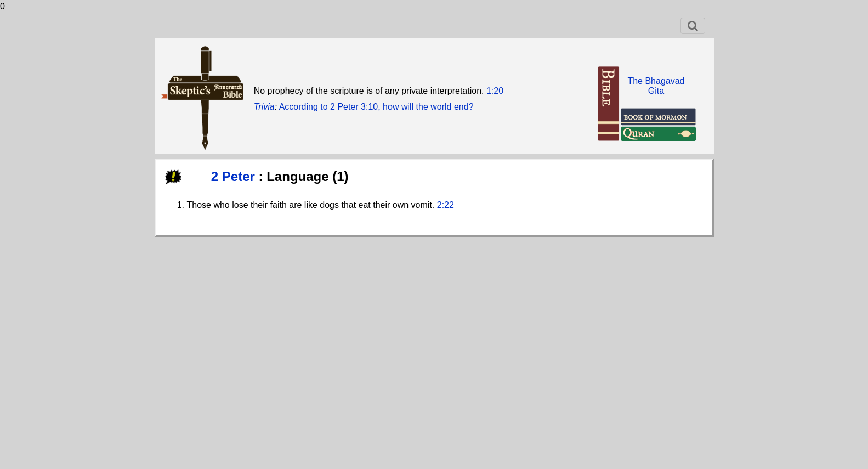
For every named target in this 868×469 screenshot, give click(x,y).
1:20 (495, 91)
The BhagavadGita (656, 86)
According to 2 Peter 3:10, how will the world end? (376, 107)
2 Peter (235, 176)
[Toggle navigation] (693, 26)
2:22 (446, 205)
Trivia (264, 107)
